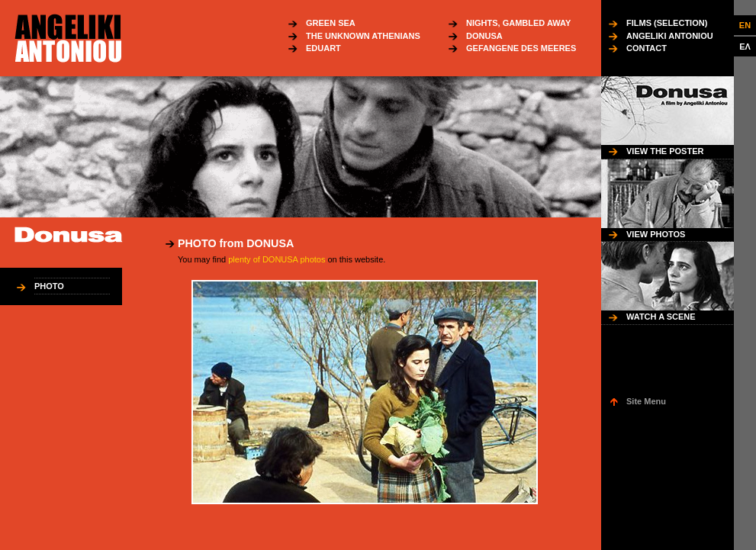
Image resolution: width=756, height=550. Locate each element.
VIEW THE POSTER (665, 151)
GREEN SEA (331, 23)
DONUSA (484, 36)
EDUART (323, 48)
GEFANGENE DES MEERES (521, 48)
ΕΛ (745, 47)
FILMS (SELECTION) (667, 23)
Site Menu (646, 401)
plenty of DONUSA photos (277, 259)
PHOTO (49, 286)
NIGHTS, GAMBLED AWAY (518, 23)
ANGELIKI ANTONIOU (670, 36)
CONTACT (647, 48)
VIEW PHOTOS (656, 234)
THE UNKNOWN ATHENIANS (363, 36)
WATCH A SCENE (661, 317)
